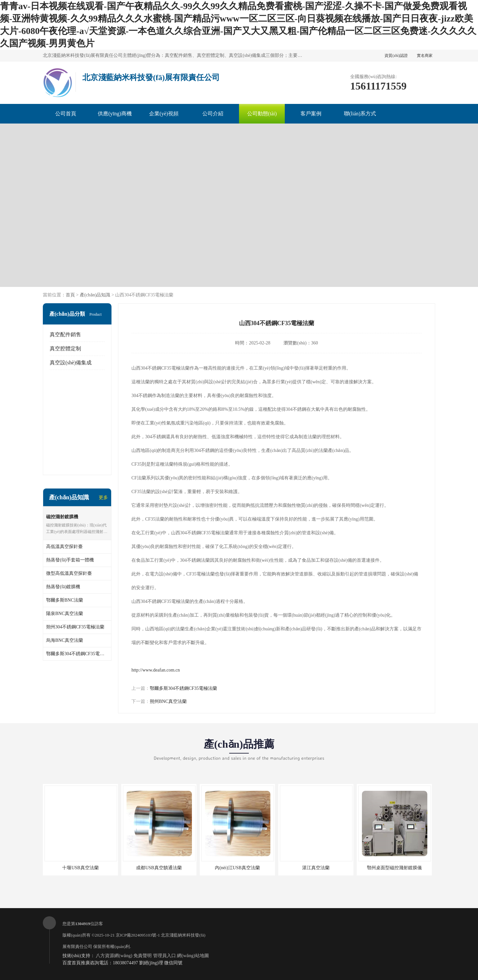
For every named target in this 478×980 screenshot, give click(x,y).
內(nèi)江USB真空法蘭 (237, 868)
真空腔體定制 (65, 349)
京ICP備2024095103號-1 (138, 935)
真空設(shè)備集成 (71, 363)
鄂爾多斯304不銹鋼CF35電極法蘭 (183, 688)
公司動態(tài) (262, 114)
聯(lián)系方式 (360, 114)
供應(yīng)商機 (115, 114)
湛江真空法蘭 (316, 868)
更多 (103, 498)
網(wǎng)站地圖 (193, 956)
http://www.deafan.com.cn (156, 670)
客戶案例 (311, 114)
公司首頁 (66, 114)
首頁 (70, 295)
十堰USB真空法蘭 (80, 868)
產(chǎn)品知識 (95, 295)
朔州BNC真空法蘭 (168, 701)
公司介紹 (213, 114)
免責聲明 (143, 956)
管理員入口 (164, 956)
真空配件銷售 (65, 334)
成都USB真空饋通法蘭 (159, 868)
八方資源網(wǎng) (114, 956)
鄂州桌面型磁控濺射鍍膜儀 (394, 868)
